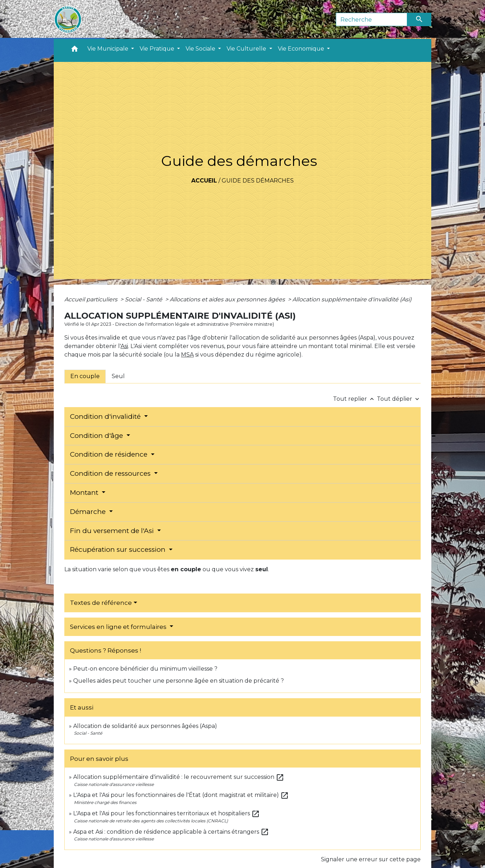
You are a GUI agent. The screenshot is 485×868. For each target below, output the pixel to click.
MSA (187, 355)
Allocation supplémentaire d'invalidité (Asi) (352, 299)
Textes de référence (101, 603)
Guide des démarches (258, 181)
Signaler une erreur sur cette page (371, 859)
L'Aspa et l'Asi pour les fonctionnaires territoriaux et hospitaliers (166, 813)
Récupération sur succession (119, 549)
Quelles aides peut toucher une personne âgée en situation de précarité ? (179, 681)
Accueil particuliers (92, 299)
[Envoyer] (419, 19)
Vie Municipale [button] (109, 49)
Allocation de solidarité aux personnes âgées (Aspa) (145, 726)
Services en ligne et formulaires (119, 627)
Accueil (204, 181)
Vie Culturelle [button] (247, 49)
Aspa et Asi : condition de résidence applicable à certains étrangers (171, 832)
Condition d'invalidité (106, 416)
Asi (124, 346)
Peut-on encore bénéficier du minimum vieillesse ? (145, 669)
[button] (75, 50)
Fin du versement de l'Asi (113, 531)
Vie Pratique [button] (158, 49)
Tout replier (355, 399)
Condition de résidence (110, 454)
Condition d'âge (97, 436)
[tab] (85, 376)
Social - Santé (144, 299)
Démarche (89, 512)
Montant (85, 493)
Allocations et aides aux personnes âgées (228, 299)
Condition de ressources (111, 473)
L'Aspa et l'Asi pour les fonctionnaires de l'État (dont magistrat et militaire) (181, 795)
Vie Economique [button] (302, 49)
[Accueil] (68, 19)
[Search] (372, 19)
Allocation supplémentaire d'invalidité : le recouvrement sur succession (179, 777)
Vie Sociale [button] (201, 49)
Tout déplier (399, 399)
